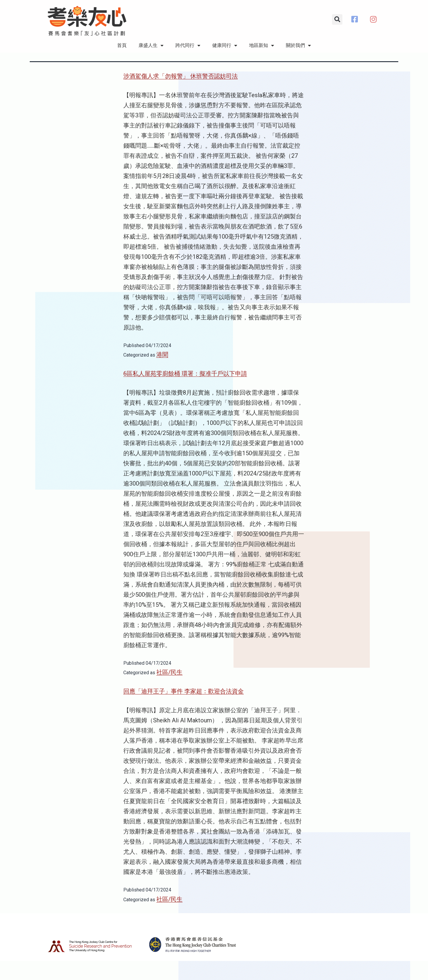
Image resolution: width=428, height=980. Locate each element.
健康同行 (225, 45)
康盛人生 (151, 45)
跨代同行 (188, 45)
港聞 (162, 374)
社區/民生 (169, 691)
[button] (337, 19)
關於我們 (298, 45)
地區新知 (262, 45)
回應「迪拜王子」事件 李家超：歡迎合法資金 (184, 710)
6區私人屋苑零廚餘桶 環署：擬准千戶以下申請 (185, 393)
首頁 (122, 45)
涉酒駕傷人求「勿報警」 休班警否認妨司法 (181, 95)
